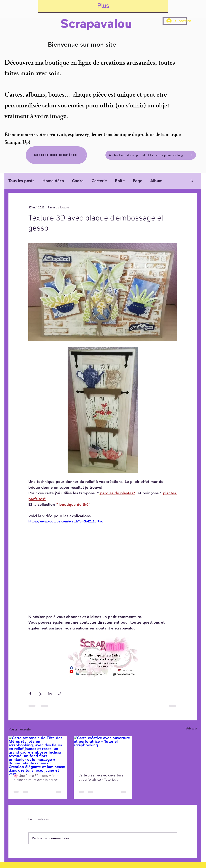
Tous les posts (21, 181)
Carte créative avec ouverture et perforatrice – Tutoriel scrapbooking (101, 778)
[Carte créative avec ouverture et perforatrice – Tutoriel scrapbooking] (103, 752)
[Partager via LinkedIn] (50, 694)
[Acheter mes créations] (56, 155)
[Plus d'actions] (175, 207)
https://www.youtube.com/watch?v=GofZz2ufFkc (66, 521)
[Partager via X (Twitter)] (40, 694)
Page (138, 181)
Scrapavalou (96, 23)
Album (156, 181)
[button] (192, 181)
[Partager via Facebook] (30, 694)
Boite (120, 181)
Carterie (99, 181)
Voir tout (191, 728)
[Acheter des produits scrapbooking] (151, 155)
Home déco (53, 181)
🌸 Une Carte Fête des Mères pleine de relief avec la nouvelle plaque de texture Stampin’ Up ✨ (38, 778)
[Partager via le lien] (60, 694)
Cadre (78, 181)
